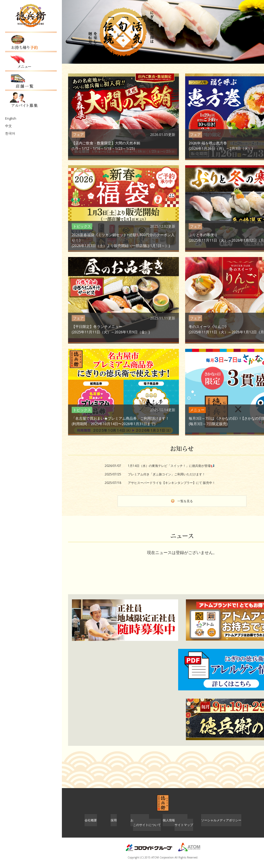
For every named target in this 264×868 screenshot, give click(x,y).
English (10, 108)
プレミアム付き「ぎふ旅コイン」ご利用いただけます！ (167, 474)
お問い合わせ (140, 824)
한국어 (10, 122)
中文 (8, 115)
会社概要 (91, 824)
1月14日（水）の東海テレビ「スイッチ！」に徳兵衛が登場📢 (171, 466)
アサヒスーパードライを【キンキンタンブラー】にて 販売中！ (172, 483)
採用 (114, 824)
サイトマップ (184, 830)
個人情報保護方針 (175, 824)
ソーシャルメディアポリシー (221, 824)
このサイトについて (147, 830)
